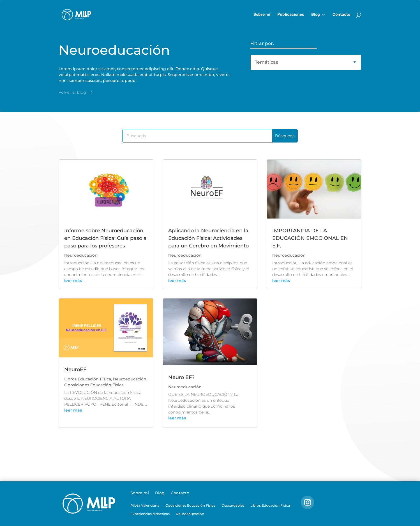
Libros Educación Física (88, 379)
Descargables (233, 506)
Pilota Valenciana (145, 506)
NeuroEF (75, 369)
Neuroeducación (81, 255)
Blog (316, 15)
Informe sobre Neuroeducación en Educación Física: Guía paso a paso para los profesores (105, 238)
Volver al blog (72, 92)
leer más (73, 281)
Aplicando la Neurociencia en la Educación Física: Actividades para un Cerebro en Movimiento (208, 238)
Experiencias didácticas (150, 514)
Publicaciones (291, 15)
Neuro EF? (181, 377)
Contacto (341, 15)
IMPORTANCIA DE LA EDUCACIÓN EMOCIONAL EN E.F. (310, 238)
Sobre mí (262, 15)
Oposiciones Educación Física (94, 385)
